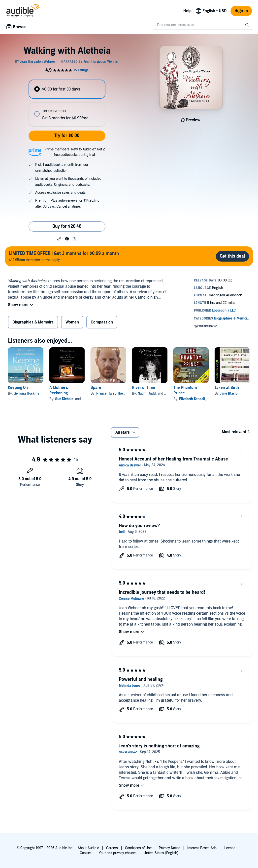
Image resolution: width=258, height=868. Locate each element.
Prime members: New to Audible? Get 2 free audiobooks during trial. (75, 152)
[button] (59, 238)
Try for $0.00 (67, 136)
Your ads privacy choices (118, 853)
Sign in (241, 11)
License (229, 848)
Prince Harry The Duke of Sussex (122, 393)
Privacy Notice (169, 848)
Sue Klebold (64, 399)
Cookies (86, 853)
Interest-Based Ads (202, 848)
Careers (112, 848)
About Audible (88, 848)
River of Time (144, 388)
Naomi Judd (147, 393)
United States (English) (161, 853)
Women (72, 322)
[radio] (67, 89)
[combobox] (202, 25)
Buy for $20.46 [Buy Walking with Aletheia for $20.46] (67, 226)
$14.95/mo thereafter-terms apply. (64, 256)
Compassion (102, 322)
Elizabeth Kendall (192, 399)
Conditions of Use (138, 848)
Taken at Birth (227, 388)
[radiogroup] (67, 103)
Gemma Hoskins (26, 393)
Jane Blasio (229, 393)
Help (187, 11)
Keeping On (18, 388)
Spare (96, 388)
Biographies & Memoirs (33, 322)
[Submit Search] (248, 25)
